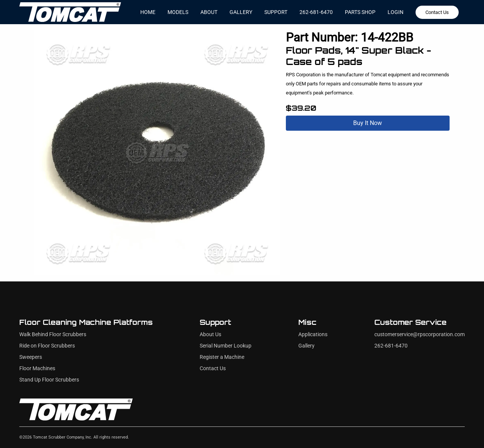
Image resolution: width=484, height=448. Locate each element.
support (276, 12)
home (148, 12)
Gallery (306, 346)
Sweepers (31, 357)
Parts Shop (360, 12)
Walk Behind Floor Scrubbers (53, 334)
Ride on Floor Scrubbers (47, 346)
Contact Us (437, 12)
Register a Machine (222, 357)
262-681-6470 (316, 12)
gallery (241, 12)
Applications (313, 334)
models (178, 12)
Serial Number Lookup (226, 346)
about (209, 12)
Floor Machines (37, 368)
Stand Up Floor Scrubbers (49, 380)
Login (396, 12)
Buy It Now (368, 123)
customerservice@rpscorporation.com (420, 334)
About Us (210, 334)
